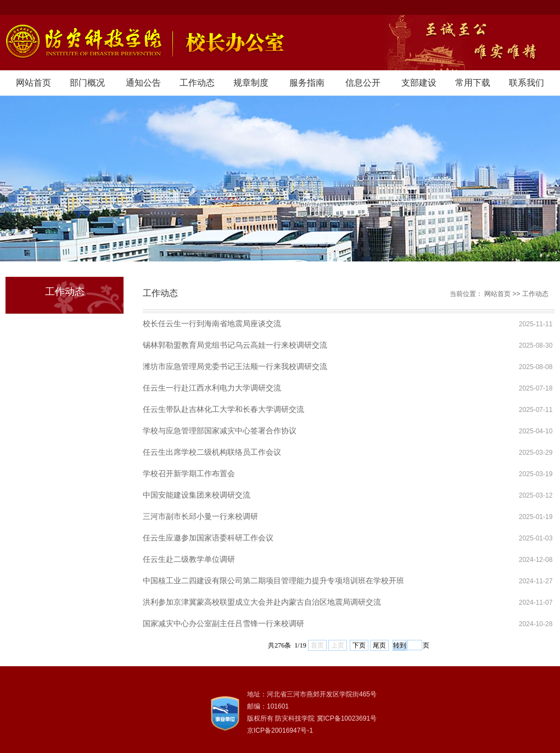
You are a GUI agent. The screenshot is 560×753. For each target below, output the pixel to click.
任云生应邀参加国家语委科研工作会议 (208, 538)
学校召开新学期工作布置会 (189, 473)
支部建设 (419, 83)
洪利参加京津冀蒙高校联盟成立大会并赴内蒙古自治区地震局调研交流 (262, 602)
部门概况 (87, 83)
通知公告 (143, 83)
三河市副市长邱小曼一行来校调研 (200, 516)
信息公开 (363, 83)
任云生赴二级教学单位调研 (189, 559)
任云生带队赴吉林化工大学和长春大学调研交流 (223, 409)
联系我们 (527, 83)
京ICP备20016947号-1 (280, 730)
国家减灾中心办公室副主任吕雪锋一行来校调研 (223, 623)
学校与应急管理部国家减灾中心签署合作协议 (220, 431)
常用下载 (473, 83)
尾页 (379, 645)
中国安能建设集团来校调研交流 (197, 495)
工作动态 (197, 83)
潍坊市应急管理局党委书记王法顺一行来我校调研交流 (235, 366)
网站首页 (33, 83)
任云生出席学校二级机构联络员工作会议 (212, 452)
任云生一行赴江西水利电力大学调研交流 (212, 388)
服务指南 (307, 83)
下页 (359, 645)
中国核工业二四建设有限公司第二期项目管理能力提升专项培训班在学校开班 (273, 581)
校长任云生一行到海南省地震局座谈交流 (212, 323)
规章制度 (251, 83)
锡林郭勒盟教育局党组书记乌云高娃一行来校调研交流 (235, 345)
